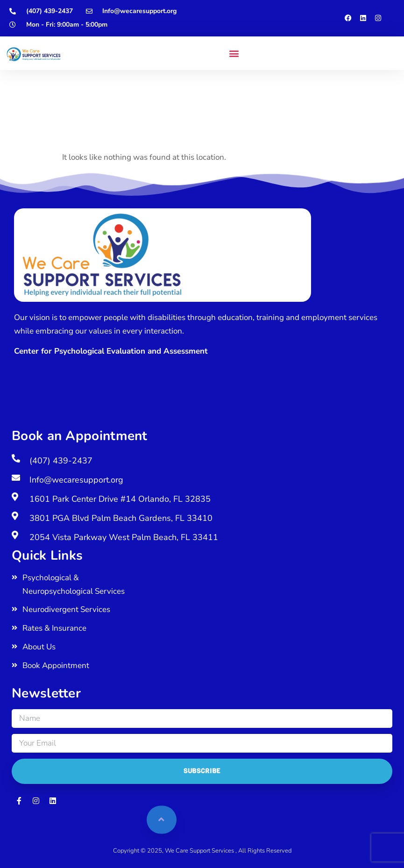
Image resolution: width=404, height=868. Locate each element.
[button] (234, 53)
